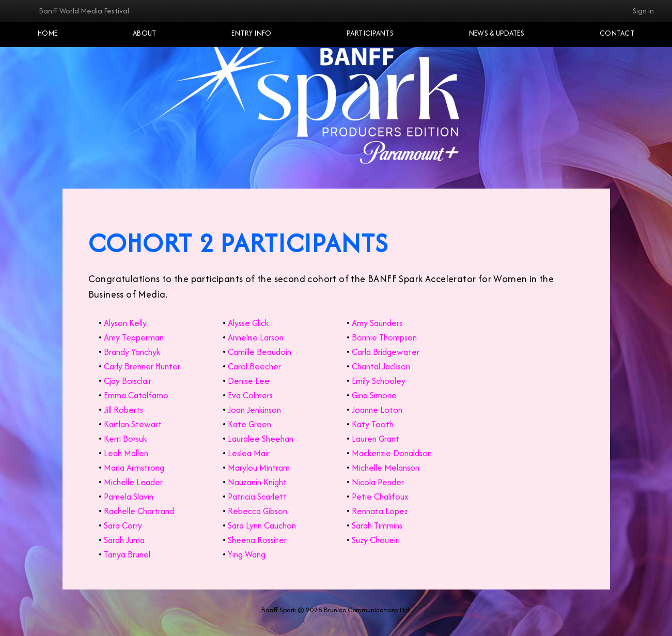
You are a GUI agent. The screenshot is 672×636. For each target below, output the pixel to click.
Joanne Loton (377, 410)
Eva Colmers (250, 395)
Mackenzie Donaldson (392, 453)
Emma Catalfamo (136, 395)
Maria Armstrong (134, 468)
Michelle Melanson (386, 468)
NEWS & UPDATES (497, 33)
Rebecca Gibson (257, 511)
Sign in (643, 11)
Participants (370, 33)
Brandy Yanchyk (132, 352)
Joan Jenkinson (254, 410)
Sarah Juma (124, 540)
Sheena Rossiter (257, 540)
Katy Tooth (373, 424)
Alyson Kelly (125, 323)
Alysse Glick (248, 323)
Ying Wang (247, 554)
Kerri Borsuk (125, 439)
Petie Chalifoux (380, 497)
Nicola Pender (378, 482)
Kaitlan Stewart (133, 424)
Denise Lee (249, 381)
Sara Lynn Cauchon (262, 525)
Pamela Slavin (129, 497)
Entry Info (251, 33)
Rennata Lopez (380, 511)
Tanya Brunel (127, 554)
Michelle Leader (133, 482)
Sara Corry (123, 525)
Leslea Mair (249, 453)
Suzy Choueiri (376, 540)
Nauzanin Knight (257, 482)
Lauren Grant (376, 439)
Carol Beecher (254, 366)
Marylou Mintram (259, 468)
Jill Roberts (123, 410)
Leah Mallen (126, 453)
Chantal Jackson (381, 366)
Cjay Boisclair (128, 381)
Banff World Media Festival (84, 11)
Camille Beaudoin (260, 352)
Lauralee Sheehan (261, 439)
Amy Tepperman (134, 337)
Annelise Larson (256, 337)
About (145, 33)
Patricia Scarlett (257, 497)
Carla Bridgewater (386, 352)
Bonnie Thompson (384, 337)
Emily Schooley (379, 381)
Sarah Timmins (377, 525)
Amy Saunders (377, 323)
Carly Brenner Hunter (142, 366)
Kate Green (249, 424)
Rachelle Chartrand (139, 511)
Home (48, 33)
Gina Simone (374, 395)
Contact (617, 33)
